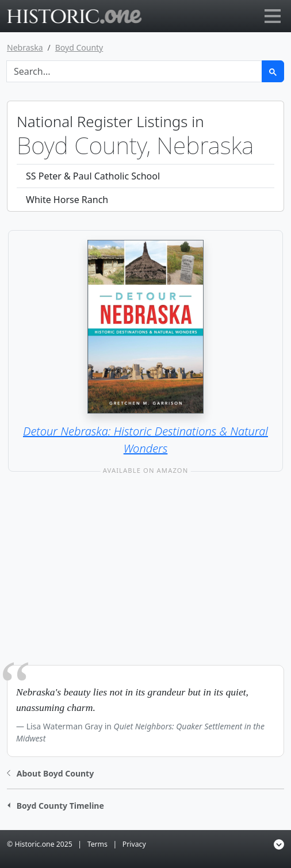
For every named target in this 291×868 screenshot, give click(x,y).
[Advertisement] (145, 580)
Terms (97, 844)
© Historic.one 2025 (40, 844)
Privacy (134, 844)
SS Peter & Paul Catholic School (93, 176)
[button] (50, 772)
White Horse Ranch (67, 200)
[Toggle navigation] (273, 16)
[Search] (134, 71)
